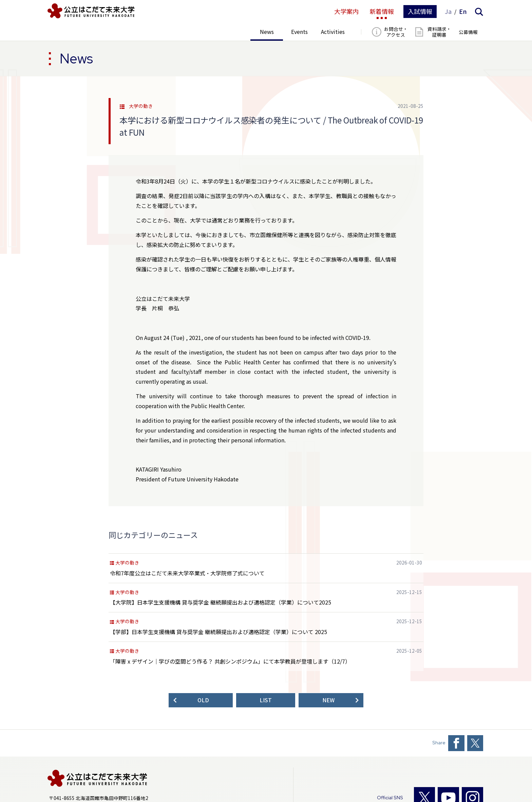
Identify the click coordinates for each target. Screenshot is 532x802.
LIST (266, 700)
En (463, 12)
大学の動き (141, 106)
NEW (328, 700)
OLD (203, 700)
